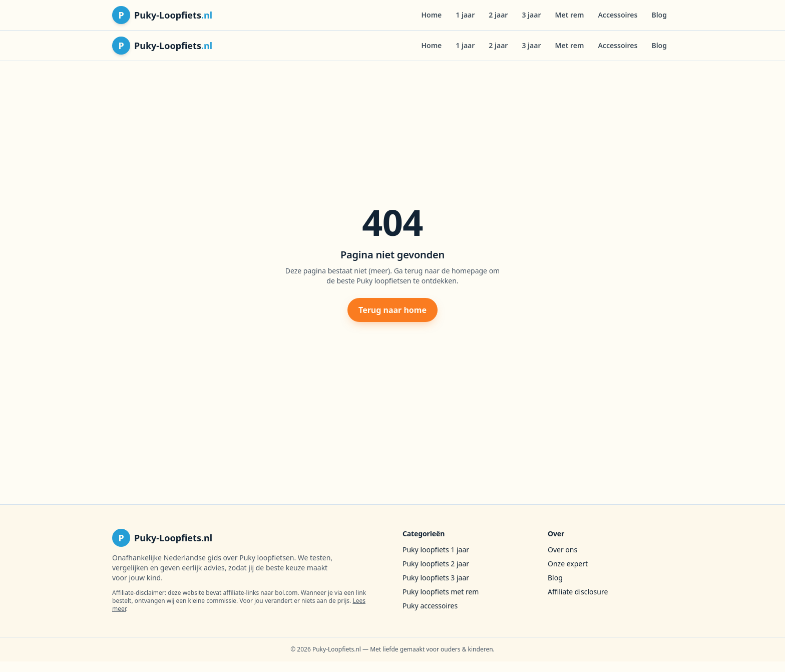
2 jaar (498, 15)
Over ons (562, 550)
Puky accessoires (430, 606)
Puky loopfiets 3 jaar (436, 578)
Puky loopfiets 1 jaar (436, 550)
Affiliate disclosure (578, 592)
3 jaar (531, 15)
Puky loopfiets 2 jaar (436, 564)
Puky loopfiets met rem (441, 592)
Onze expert (568, 564)
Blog (659, 15)
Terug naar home (392, 310)
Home (431, 15)
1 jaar (465, 15)
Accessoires (618, 15)
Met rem (570, 15)
